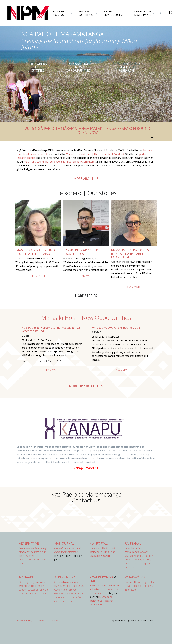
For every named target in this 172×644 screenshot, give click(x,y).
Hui (92, 581)
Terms (41, 621)
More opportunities (86, 386)
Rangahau (133, 543)
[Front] (21, 13)
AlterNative (29, 543)
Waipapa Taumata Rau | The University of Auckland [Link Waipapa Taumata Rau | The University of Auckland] (95, 154)
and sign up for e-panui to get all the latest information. (140, 586)
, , (98, 585)
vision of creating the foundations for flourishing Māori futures (60, 162)
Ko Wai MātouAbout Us (61, 13)
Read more (38, 276)
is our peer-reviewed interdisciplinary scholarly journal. (33, 556)
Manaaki (26, 577)
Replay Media (65, 577)
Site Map (54, 621)
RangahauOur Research (86, 13)
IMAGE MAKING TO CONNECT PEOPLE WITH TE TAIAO (37, 252)
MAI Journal (64, 543)
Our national (103, 552)
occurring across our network (105, 589)
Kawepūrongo (101, 577)
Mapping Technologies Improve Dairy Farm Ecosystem (130, 254)
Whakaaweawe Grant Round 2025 (116, 328)
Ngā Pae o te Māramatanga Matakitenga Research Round (51, 329)
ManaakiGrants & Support (114, 13)
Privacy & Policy (24, 621)
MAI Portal (99, 543)
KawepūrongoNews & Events (143, 13)
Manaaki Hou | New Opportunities (86, 318)
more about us (86, 179)
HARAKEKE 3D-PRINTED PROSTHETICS (81, 252)
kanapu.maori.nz (86, 468)
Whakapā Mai (136, 577)
